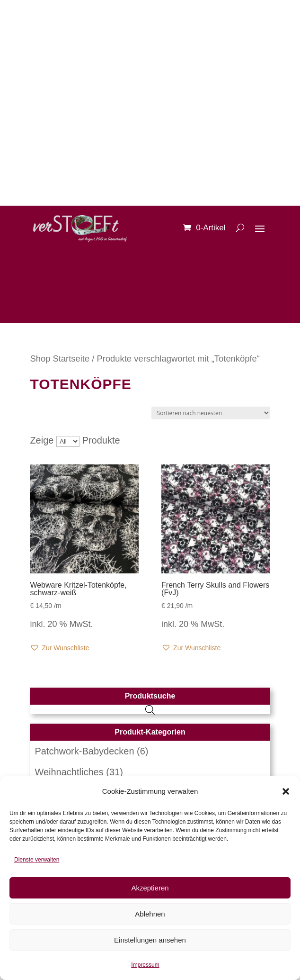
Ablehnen (150, 914)
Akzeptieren (150, 888)
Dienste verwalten (37, 860)
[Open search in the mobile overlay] (150, 709)
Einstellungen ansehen (150, 940)
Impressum (145, 965)
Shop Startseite (60, 358)
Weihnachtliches (69, 772)
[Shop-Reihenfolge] (211, 413)
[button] (286, 791)
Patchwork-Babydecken (84, 751)
